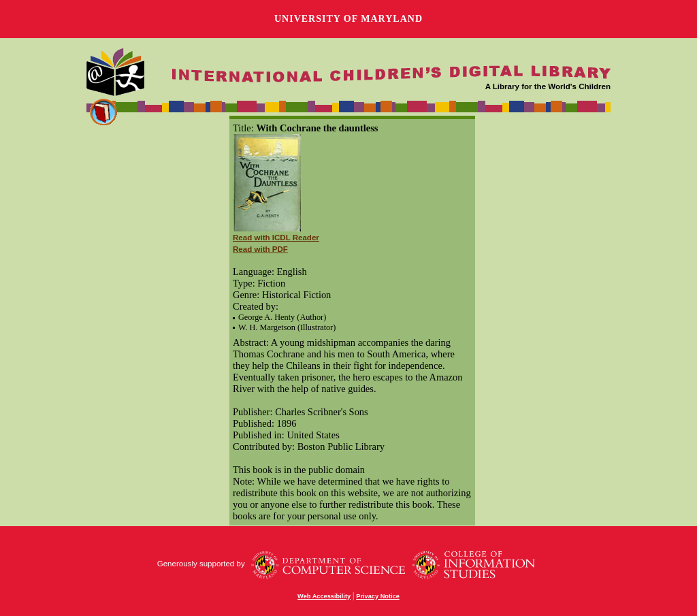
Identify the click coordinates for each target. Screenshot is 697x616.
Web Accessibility (324, 596)
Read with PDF (260, 249)
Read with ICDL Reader (276, 238)
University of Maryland (348, 19)
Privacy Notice (378, 596)
